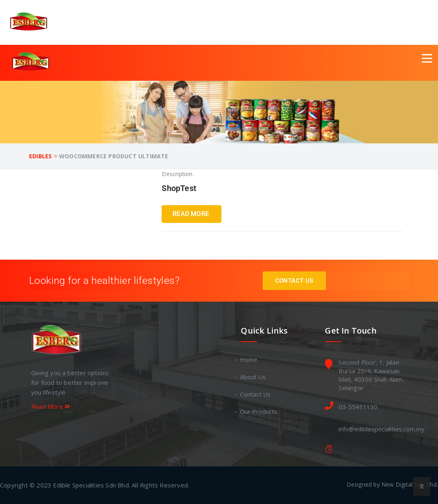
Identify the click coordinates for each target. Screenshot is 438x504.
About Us (253, 377)
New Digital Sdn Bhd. (410, 484)
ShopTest (179, 188)
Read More (191, 214)
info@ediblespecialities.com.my (382, 429)
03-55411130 (358, 407)
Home (249, 359)
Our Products (259, 412)
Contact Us (294, 281)
